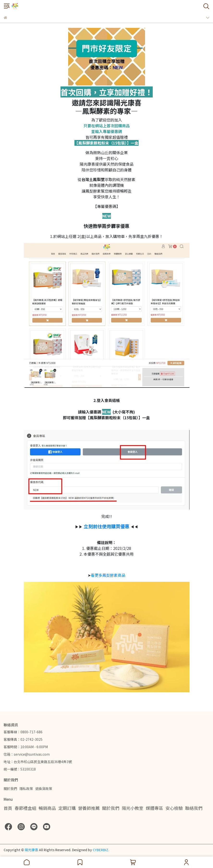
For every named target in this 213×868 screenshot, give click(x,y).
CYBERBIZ (100, 850)
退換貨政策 (44, 789)
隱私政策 (26, 789)
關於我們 (10, 789)
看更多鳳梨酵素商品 (108, 575)
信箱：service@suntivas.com (27, 754)
